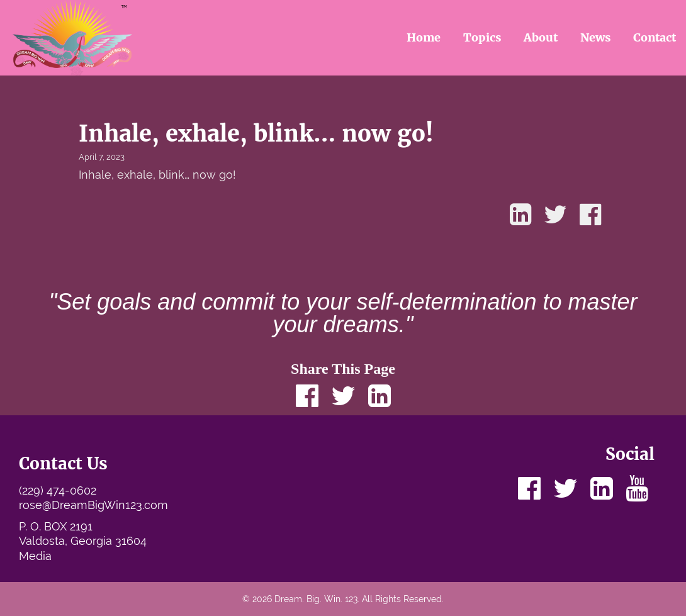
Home (424, 37)
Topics (482, 37)
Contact (655, 37)
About (541, 37)
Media (35, 556)
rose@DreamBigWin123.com (93, 505)
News (596, 37)
